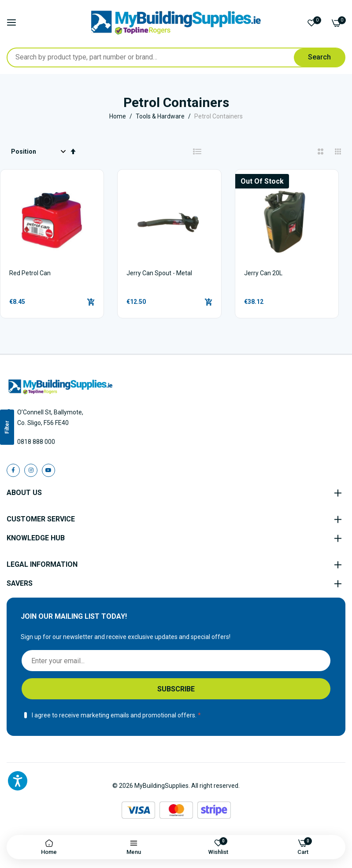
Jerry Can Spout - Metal (159, 273)
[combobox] (176, 57)
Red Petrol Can (30, 273)
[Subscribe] (176, 689)
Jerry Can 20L (263, 273)
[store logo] (176, 23)
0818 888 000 (36, 442)
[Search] (319, 57)
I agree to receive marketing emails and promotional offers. (114, 715)
